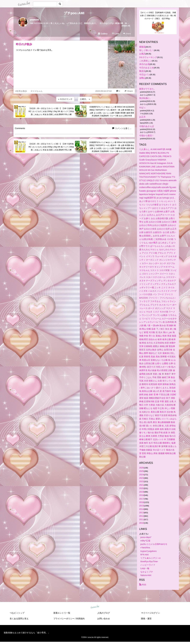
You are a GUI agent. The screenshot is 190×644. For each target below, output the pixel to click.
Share (127, 34)
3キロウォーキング (148, 57)
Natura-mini (146, 575)
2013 (142, 513)
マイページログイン (150, 613)
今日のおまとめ (147, 68)
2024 (142, 475)
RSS (143, 585)
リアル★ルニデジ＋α (150, 558)
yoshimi (34, 20)
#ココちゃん (37, 91)
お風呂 (142, 54)
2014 (142, 509)
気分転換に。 (146, 98)
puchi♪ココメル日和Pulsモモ (154, 544)
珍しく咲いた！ (147, 50)
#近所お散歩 (21, 91)
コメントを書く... (122, 128)
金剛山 (142, 78)
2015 (142, 506)
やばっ (142, 108)
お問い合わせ (104, 619)
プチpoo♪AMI (74, 13)
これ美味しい (146, 61)
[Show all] (126, 26)
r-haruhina (145, 548)
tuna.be (95, 607)
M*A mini (145, 555)
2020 (142, 488)
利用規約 (80, 619)
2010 (142, 523)
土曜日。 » (85, 99)
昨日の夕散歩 (24, 44)
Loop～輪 (145, 568)
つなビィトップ (17, 613)
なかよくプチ (147, 572)
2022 (142, 481)
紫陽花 (142, 47)
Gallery (103, 34)
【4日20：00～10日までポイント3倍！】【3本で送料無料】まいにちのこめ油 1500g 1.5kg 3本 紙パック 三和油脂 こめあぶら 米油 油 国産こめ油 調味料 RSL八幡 (51, 111)
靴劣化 (142, 71)
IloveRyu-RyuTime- (149, 561)
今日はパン (144, 74)
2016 (142, 502)
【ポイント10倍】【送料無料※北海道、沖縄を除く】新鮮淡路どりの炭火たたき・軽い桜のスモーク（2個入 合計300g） (158, 16)
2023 (142, 478)
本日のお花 (144, 64)
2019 (142, 492)
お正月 (142, 117)
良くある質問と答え (19, 619)
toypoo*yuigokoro (149, 551)
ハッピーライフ (148, 565)
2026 (142, 468)
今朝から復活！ (147, 136)
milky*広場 (145, 541)
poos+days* (146, 537)
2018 (142, 495)
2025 (142, 471)
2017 (142, 499)
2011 (142, 519)
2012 (142, 516)
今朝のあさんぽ (147, 126)
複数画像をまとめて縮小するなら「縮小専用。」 (27, 633)
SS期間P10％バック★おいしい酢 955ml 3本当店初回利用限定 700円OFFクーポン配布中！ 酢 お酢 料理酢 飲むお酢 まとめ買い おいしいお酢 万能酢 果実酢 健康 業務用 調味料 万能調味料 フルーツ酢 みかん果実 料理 (112, 111)
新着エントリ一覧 (62, 613)
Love (115, 34)
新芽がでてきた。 (148, 89)
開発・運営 (146, 619)
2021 (142, 485)
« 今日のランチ (65, 99)
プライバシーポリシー (64, 619)
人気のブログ (104, 613)
